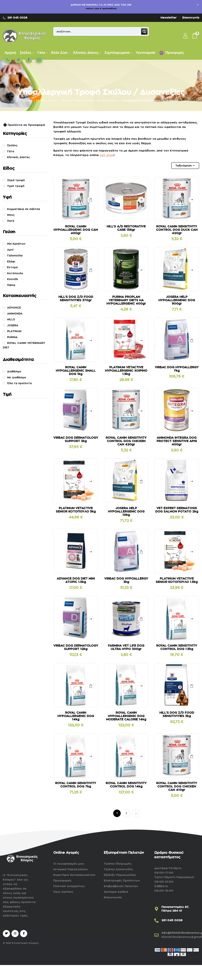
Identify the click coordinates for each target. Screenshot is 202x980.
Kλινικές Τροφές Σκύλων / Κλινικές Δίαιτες (90, 100)
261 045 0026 (17, 18)
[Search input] (98, 31)
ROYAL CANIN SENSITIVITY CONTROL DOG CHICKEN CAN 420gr (126, 441)
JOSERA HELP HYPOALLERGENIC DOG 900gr (177, 300)
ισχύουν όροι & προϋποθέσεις (101, 9)
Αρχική (28, 100)
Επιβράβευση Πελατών (121, 886)
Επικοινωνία (191, 18)
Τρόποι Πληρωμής (118, 864)
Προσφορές (62, 881)
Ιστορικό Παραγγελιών (71, 869)
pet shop (107, 155)
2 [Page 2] (126, 813)
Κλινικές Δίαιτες (47, 100)
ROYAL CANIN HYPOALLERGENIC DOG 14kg (76, 716)
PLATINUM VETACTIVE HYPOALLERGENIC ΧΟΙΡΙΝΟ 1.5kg (126, 371)
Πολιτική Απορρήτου (69, 886)
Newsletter (169, 18)
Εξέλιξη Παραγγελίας (120, 875)
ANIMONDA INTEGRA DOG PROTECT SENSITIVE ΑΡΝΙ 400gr (177, 441)
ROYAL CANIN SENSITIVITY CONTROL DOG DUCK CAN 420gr (177, 230)
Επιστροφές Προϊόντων (122, 881)
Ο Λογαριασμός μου (69, 864)
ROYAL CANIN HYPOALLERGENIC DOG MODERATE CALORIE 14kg (126, 716)
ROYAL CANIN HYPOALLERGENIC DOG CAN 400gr (76, 230)
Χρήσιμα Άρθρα (116, 892)
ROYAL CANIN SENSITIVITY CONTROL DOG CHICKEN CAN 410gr (177, 787)
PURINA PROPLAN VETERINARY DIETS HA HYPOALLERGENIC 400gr (126, 300)
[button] (195, 36)
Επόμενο (136, 813)
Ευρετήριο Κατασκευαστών (74, 875)
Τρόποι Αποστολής (118, 869)
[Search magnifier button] (144, 31)
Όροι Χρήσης (63, 892)
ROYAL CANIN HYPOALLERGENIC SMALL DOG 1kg (76, 371)
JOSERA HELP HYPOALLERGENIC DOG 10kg (126, 512)
